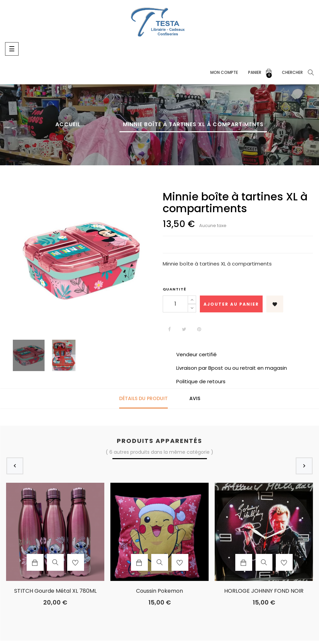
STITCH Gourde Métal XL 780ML (55, 591)
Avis (195, 398)
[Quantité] (175, 304)
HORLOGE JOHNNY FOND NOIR (264, 591)
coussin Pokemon (159, 591)
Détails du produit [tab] (143, 398)
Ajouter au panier (231, 304)
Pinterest (199, 329)
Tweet (184, 329)
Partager (169, 329)
